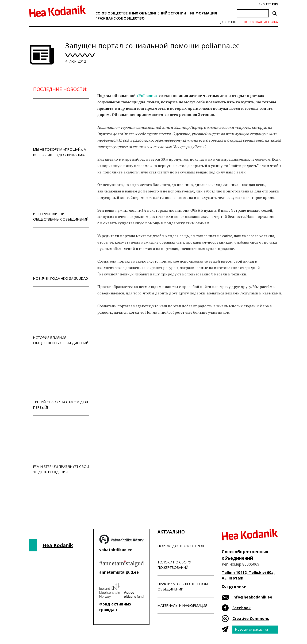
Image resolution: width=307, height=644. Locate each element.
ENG (262, 4)
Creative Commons (251, 618)
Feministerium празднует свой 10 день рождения (61, 448)
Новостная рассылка (261, 22)
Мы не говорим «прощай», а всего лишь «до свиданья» (61, 130)
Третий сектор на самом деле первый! (61, 383)
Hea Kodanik (58, 545)
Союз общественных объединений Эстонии (141, 13)
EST (268, 4)
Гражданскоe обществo (120, 18)
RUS (275, 4)
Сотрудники (234, 586)
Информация (204, 13)
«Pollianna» (147, 95)
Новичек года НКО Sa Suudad (61, 257)
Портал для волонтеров (181, 546)
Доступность (231, 22)
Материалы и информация (182, 605)
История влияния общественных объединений (61, 319)
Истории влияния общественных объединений (61, 195)
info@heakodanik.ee (252, 597)
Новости (112, 333)
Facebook (242, 608)
